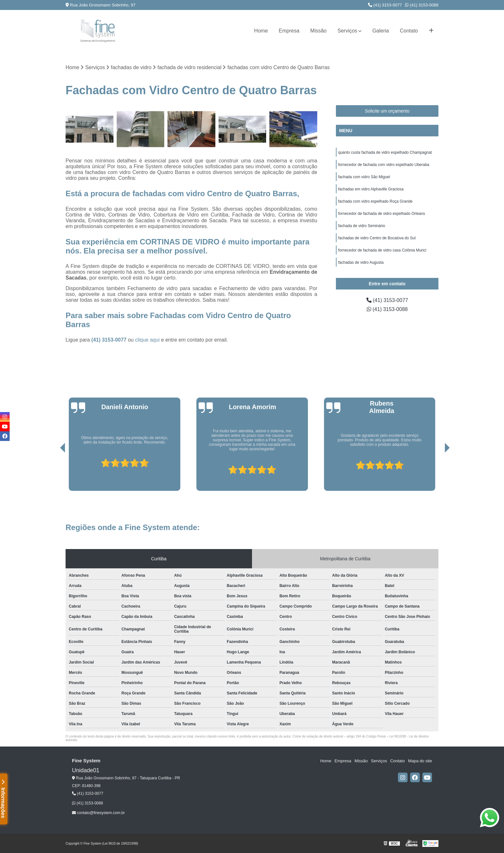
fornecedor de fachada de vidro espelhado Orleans (382, 214)
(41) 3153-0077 (385, 5)
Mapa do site (420, 761)
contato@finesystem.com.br (98, 813)
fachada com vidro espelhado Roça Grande (375, 201)
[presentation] (54, 472)
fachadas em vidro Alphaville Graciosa (371, 189)
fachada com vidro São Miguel (364, 177)
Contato (409, 31)
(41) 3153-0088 (422, 5)
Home (261, 31)
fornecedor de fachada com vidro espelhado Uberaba (384, 165)
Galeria (381, 31)
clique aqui (147, 340)
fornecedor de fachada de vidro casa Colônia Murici (382, 250)
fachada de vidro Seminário (362, 226)
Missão (318, 31)
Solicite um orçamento (387, 111)
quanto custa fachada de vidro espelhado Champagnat (385, 152)
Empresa (289, 31)
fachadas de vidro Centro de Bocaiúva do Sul (377, 238)
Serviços (347, 31)
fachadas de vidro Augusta (361, 262)
